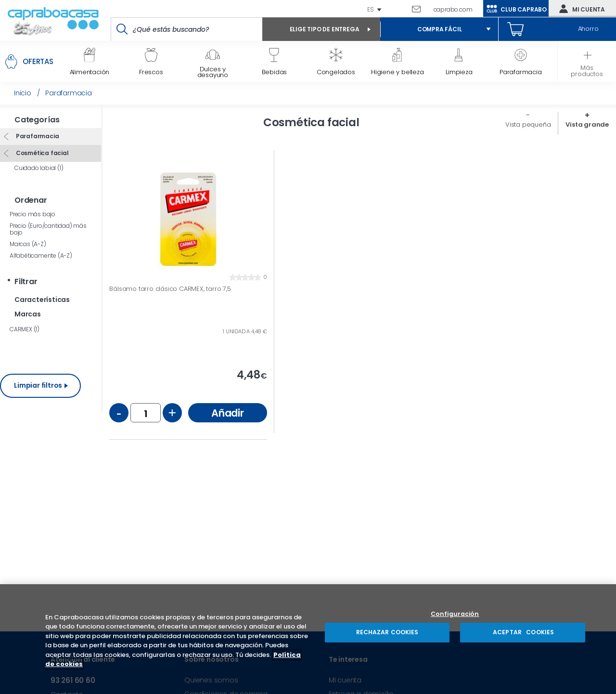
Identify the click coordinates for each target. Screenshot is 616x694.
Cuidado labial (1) (39, 168)
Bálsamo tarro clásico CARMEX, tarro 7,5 (170, 289)
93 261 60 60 (400, 9)
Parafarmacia (37, 136)
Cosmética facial (42, 153)
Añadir (228, 413)
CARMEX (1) (25, 329)
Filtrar (26, 282)
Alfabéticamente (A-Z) (41, 255)
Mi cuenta (580, 9)
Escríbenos (420, 9)
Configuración (455, 614)
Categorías (37, 120)
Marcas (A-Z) (28, 244)
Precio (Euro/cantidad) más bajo (48, 229)
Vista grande (587, 124)
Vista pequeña (528, 124)
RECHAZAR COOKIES (387, 632)
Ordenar (31, 200)
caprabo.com (453, 9)
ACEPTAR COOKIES (523, 632)
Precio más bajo (32, 214)
